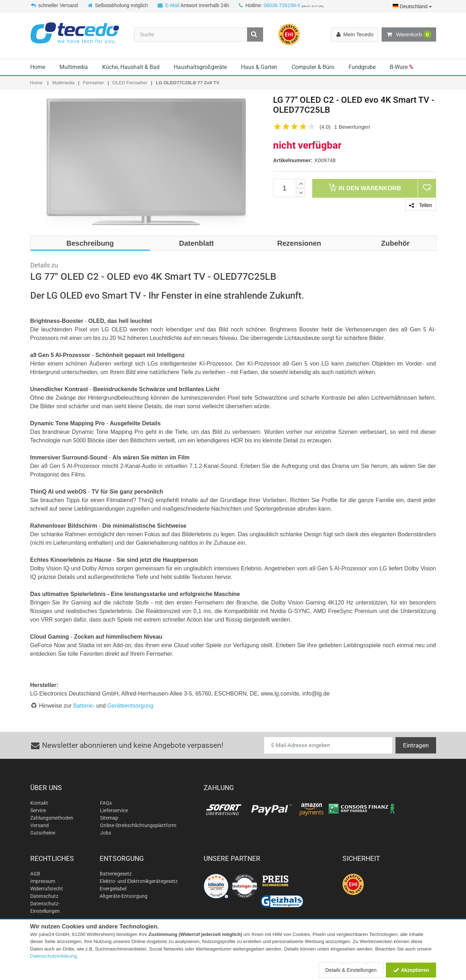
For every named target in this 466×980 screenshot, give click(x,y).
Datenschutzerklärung (54, 956)
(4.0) (325, 127)
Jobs (106, 833)
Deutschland (412, 6)
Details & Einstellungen (351, 970)
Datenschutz (44, 896)
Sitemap (109, 818)
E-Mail (172, 5)
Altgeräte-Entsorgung (124, 896)
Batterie (83, 706)
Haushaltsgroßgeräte (200, 67)
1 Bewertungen (352, 127)
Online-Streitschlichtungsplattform (138, 825)
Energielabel (113, 889)
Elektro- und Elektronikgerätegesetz (139, 881)
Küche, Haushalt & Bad (131, 67)
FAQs (106, 803)
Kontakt (39, 803)
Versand (40, 825)
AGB (35, 874)
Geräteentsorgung (130, 706)
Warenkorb (409, 34)
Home (38, 67)
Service (38, 810)
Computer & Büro (313, 67)
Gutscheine (43, 833)
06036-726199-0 (282, 5)
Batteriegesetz (116, 874)
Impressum (43, 881)
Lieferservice (114, 810)
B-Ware (402, 67)
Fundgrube (362, 67)
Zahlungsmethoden (52, 818)
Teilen (420, 205)
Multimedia (74, 67)
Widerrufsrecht (47, 889)
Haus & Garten (259, 67)
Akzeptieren (411, 970)
